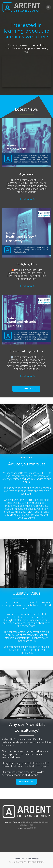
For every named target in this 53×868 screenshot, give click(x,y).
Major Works (27, 174)
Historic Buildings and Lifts (27, 351)
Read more (26, 199)
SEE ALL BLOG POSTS (26, 389)
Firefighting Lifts (27, 264)
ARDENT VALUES (26, 782)
